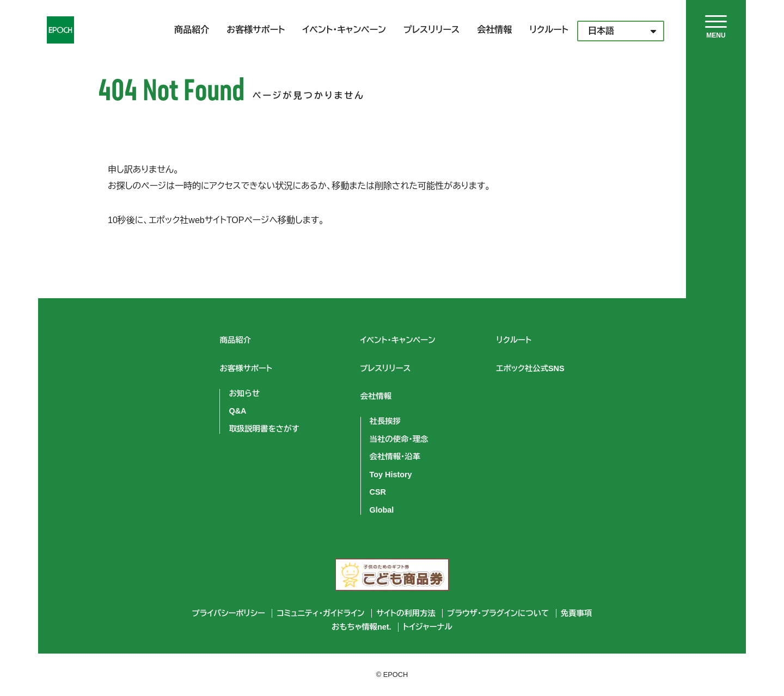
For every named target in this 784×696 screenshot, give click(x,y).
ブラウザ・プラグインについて (498, 613)
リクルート (549, 30)
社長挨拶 (385, 421)
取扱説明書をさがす (264, 429)
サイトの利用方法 (406, 613)
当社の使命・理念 (399, 439)
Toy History (391, 475)
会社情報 (494, 30)
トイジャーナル (428, 627)
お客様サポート (256, 30)
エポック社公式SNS (531, 368)
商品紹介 (192, 30)
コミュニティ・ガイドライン (320, 613)
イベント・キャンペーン (344, 30)
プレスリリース (431, 30)
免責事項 (577, 613)
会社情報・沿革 (395, 457)
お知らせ (244, 393)
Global (382, 510)
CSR (378, 492)
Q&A (237, 411)
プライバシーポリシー (229, 613)
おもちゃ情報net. (362, 627)
